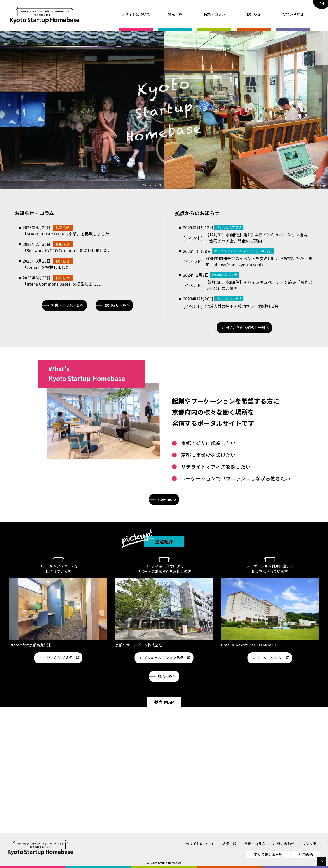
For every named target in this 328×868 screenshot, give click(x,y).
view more (162, 499)
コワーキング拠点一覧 (57, 658)
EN (322, 4)
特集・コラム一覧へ (63, 305)
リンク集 (309, 844)
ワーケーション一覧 (268, 658)
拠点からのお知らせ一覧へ (243, 327)
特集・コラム (214, 14)
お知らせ (254, 14)
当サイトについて (136, 14)
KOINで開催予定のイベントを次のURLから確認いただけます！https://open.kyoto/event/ (259, 261)
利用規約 (306, 854)
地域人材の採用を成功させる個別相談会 (242, 306)
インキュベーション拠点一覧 (163, 658)
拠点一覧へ (163, 676)
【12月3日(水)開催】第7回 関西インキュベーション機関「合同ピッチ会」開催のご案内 (256, 238)
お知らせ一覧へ (113, 305)
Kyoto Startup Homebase (166, 863)
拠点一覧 (175, 14)
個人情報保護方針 (268, 854)
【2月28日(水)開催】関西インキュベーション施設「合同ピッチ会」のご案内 (259, 285)
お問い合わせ (293, 14)
